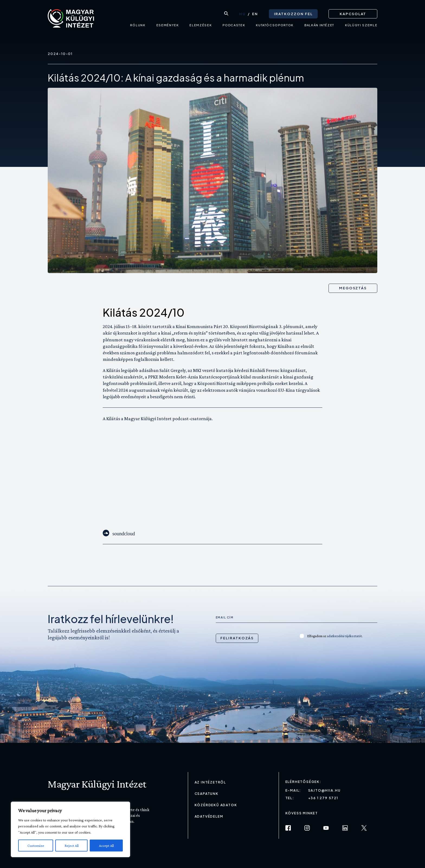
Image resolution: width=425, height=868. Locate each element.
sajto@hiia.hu (324, 790)
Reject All (72, 846)
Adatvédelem (209, 816)
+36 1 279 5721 (323, 798)
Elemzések (201, 26)
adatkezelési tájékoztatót (344, 636)
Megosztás (353, 288)
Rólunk (138, 26)
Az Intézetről (210, 782)
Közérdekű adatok (216, 805)
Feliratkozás (237, 638)
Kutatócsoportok (275, 26)
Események (167, 26)
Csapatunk (207, 794)
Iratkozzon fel (293, 14)
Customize (36, 846)
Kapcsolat (353, 14)
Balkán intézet (319, 26)
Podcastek (234, 26)
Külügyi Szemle (361, 26)
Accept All (106, 846)
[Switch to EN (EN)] (255, 14)
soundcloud (124, 533)
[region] (70, 829)
